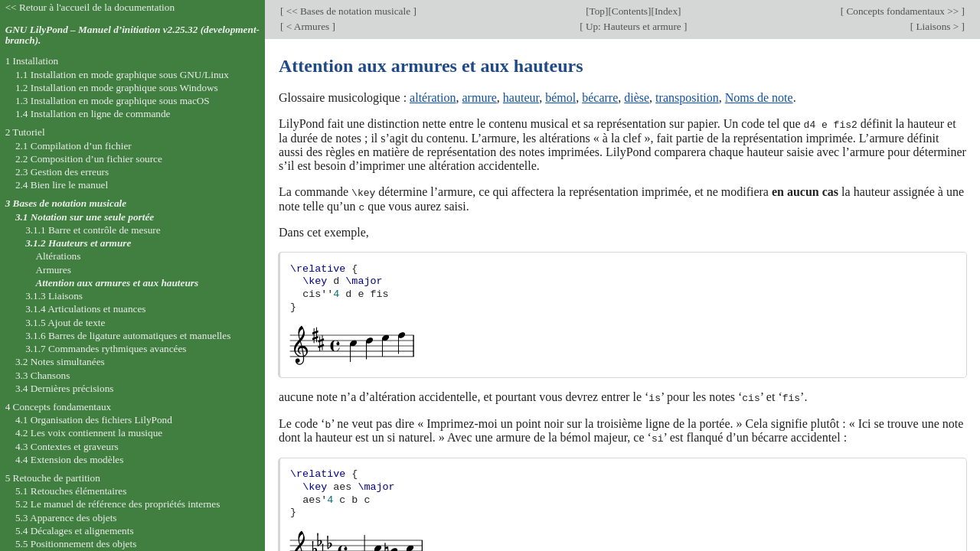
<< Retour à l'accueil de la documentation (90, 7)
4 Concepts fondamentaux (59, 407)
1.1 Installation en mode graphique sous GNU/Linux (122, 75)
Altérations (58, 256)
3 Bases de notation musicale (66, 203)
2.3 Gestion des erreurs (62, 172)
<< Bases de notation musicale (348, 11)
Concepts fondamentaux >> (902, 11)
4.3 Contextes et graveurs (67, 447)
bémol (560, 98)
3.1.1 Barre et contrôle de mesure (93, 230)
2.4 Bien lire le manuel (62, 185)
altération (433, 98)
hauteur (521, 98)
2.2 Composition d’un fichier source (89, 159)
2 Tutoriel (25, 132)
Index (666, 11)
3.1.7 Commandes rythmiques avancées (106, 349)
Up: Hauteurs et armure (634, 26)
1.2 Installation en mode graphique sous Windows (117, 88)
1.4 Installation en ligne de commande (93, 114)
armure (480, 98)
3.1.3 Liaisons (54, 296)
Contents (630, 11)
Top (597, 11)
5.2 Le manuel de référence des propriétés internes (118, 504)
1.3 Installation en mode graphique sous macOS (113, 101)
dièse (637, 98)
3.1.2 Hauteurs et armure (78, 243)
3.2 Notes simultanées (60, 362)
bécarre (600, 98)
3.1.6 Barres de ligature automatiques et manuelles (128, 336)
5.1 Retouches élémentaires (71, 491)
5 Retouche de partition (53, 478)
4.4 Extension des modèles (69, 460)
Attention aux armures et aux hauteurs (117, 283)
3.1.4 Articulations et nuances (85, 309)
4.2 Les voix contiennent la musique (89, 433)
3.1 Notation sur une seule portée (85, 217)
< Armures (307, 26)
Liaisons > (937, 26)
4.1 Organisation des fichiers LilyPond (94, 420)
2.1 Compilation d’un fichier (73, 146)
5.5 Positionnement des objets (76, 544)
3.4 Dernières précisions (65, 388)
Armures (53, 270)
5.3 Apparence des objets (66, 518)
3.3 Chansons (43, 375)
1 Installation (32, 61)
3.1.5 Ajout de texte (65, 323)
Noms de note (759, 98)
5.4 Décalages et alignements (75, 531)
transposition (687, 98)
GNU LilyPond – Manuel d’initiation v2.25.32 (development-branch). (132, 35)
